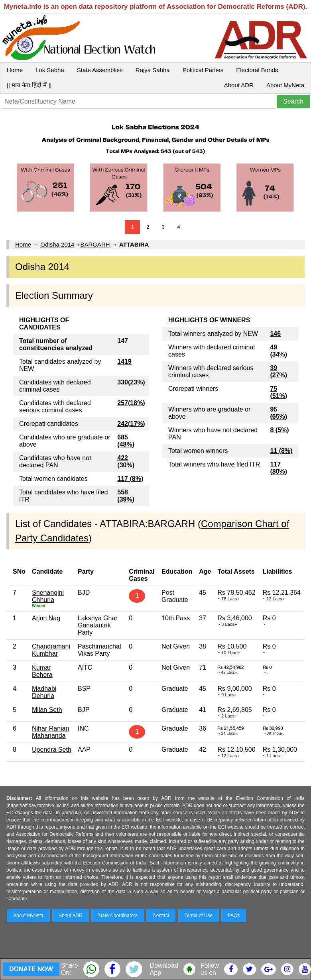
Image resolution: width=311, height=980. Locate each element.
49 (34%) (279, 351)
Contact (161, 915)
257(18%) (131, 403)
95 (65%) (279, 413)
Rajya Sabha (153, 70)
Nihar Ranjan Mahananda (50, 732)
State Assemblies (100, 70)
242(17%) (131, 424)
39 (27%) (279, 371)
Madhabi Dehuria (44, 692)
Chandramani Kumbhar (51, 650)
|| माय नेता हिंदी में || (29, 85)
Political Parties (203, 70)
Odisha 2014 (57, 244)
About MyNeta (285, 85)
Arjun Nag (46, 618)
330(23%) (131, 382)
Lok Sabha (50, 70)
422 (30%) (126, 462)
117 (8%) (130, 479)
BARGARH (95, 244)
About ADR (239, 85)
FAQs (234, 915)
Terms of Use (199, 915)
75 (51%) (279, 392)
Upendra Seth (52, 750)
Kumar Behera (42, 671)
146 (275, 334)
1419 (124, 362)
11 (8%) (281, 451)
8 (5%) (279, 430)
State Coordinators (118, 915)
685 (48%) (126, 441)
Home (15, 70)
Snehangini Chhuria (48, 596)
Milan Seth (47, 710)
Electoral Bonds (257, 70)
